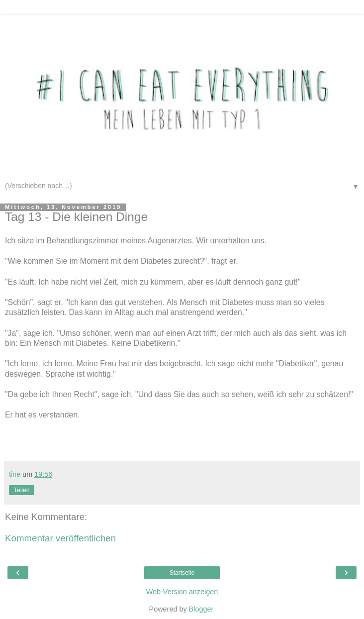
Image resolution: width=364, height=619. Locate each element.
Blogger (201, 609)
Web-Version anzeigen (182, 592)
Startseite (182, 573)
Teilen (22, 490)
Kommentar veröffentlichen (60, 538)
